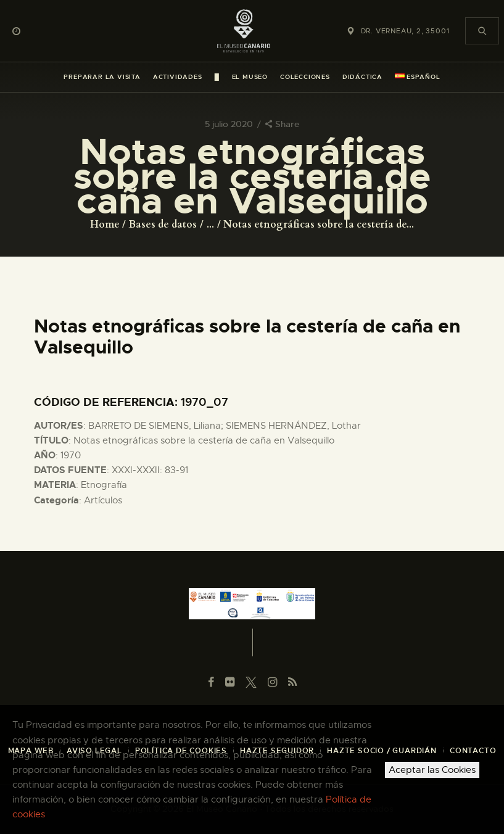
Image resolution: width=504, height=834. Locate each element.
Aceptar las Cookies (432, 770)
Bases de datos (163, 225)
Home (105, 225)
